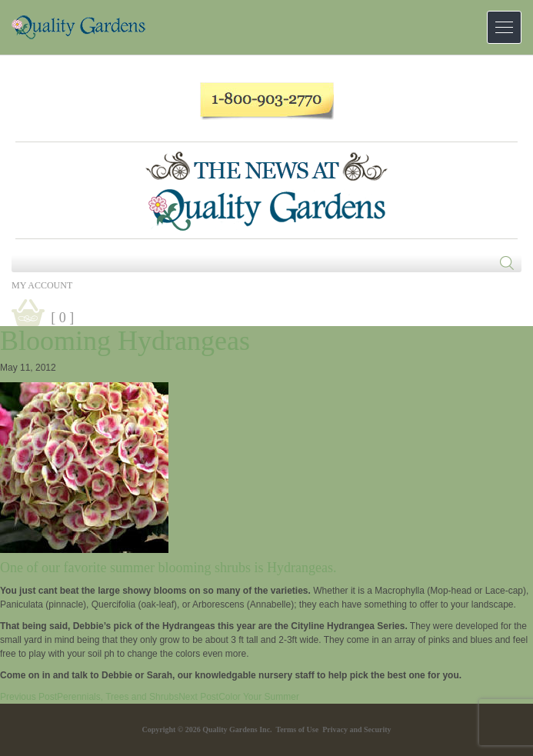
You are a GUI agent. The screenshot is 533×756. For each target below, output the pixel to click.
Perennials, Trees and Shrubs (89, 697)
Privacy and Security (356, 729)
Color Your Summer (239, 697)
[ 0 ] (62, 318)
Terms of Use (297, 729)
